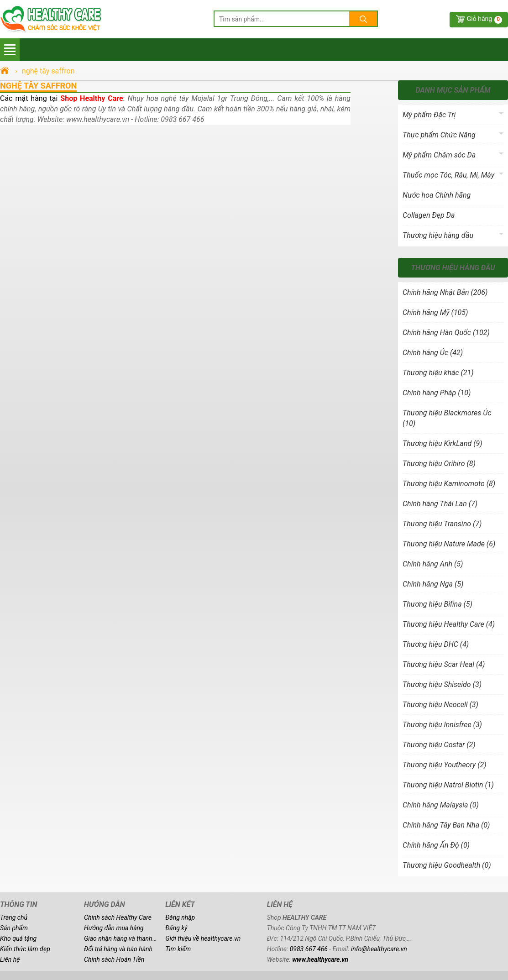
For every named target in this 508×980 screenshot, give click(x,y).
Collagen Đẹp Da (429, 215)
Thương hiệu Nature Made (449, 544)
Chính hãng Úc (433, 353)
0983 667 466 (309, 949)
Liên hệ (10, 959)
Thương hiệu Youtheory (445, 765)
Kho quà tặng (18, 938)
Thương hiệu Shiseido (442, 684)
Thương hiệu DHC (436, 644)
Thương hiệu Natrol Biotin (448, 785)
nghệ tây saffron (38, 86)
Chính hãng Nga (433, 584)
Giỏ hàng (484, 19)
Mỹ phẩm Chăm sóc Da (439, 155)
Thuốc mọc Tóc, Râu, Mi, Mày (448, 175)
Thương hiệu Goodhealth (447, 865)
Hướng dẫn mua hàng (114, 928)
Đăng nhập (180, 917)
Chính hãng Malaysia (441, 805)
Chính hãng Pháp (437, 393)
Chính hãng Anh (433, 564)
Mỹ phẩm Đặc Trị (429, 115)
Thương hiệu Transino (442, 524)
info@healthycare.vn (379, 949)
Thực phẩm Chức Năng (439, 135)
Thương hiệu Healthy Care (449, 624)
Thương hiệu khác (438, 373)
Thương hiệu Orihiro (439, 464)
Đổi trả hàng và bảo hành (118, 949)
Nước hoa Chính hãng (437, 195)
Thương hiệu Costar (439, 745)
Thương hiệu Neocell (440, 705)
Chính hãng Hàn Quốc (446, 333)
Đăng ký (176, 928)
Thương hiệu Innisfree (442, 725)
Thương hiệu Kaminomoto (449, 484)
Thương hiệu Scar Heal (444, 664)
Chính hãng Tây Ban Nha (446, 825)
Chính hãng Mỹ (435, 312)
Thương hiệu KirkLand (443, 443)
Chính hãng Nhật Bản (445, 292)
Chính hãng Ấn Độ (436, 845)
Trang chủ (14, 917)
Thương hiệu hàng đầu (438, 235)
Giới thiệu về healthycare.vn (203, 938)
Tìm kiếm (178, 949)
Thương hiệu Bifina (437, 604)
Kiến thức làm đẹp (25, 949)
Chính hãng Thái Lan (440, 504)
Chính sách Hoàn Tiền (114, 959)
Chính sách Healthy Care (118, 917)
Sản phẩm (14, 928)
